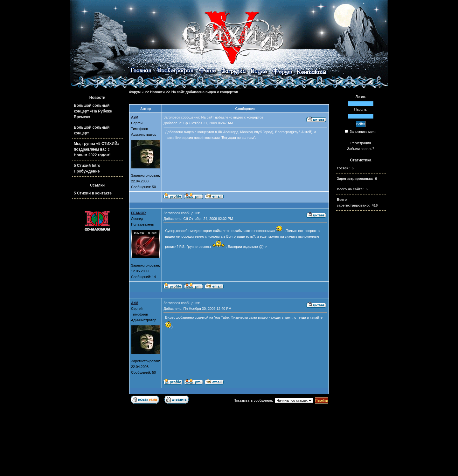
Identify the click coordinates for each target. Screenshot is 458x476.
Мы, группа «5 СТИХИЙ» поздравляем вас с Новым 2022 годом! (97, 149)
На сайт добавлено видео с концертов (205, 92)
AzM (135, 117)
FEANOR (138, 213)
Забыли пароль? (361, 149)
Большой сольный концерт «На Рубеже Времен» (93, 111)
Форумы (136, 92)
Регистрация (361, 143)
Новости (157, 92)
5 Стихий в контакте (93, 193)
